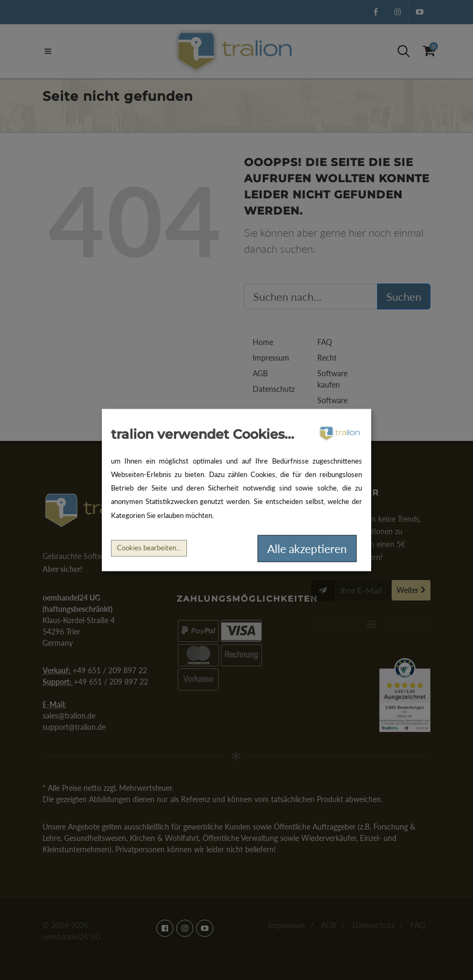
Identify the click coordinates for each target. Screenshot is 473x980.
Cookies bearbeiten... (149, 548)
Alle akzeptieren (307, 548)
